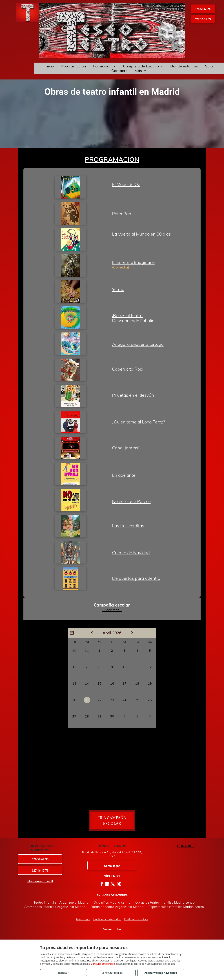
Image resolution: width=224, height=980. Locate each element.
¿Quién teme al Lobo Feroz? (139, 422)
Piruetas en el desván (133, 395)
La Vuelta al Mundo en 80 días (141, 234)
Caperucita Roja (128, 369)
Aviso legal (83, 919)
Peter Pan (122, 214)
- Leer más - (112, 610)
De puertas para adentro (136, 578)
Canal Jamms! (126, 448)
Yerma (118, 289)
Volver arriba (112, 929)
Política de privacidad (107, 919)
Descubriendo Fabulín (133, 321)
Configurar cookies (112, 973)
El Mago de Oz (126, 184)
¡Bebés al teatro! (128, 315)
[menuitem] (49, 66)
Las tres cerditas (128, 526)
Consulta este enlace (103, 964)
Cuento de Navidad (131, 553)
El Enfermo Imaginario (133, 262)
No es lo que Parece (131, 501)
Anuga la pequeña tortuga (138, 344)
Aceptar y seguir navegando (161, 973)
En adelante (124, 475)
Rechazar (63, 973)
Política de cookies (136, 919)
